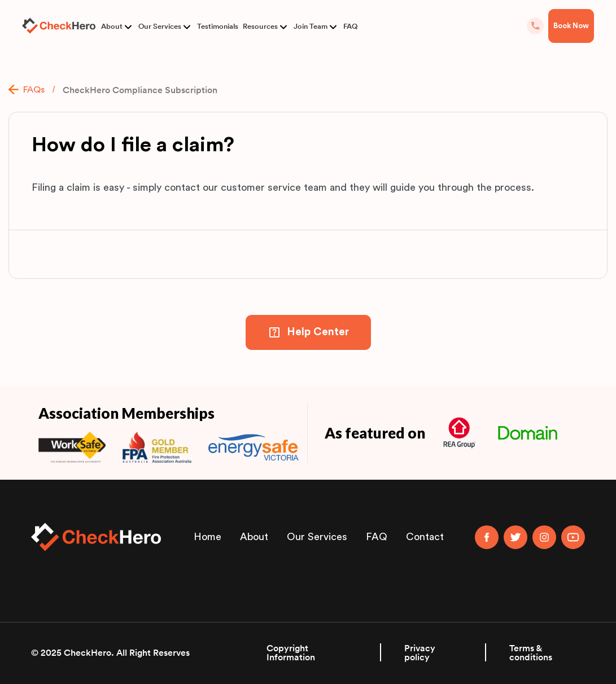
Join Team (311, 26)
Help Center (318, 332)
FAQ (350, 26)
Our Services (160, 26)
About (112, 26)
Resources (260, 26)
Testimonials (218, 26)
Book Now (571, 26)
